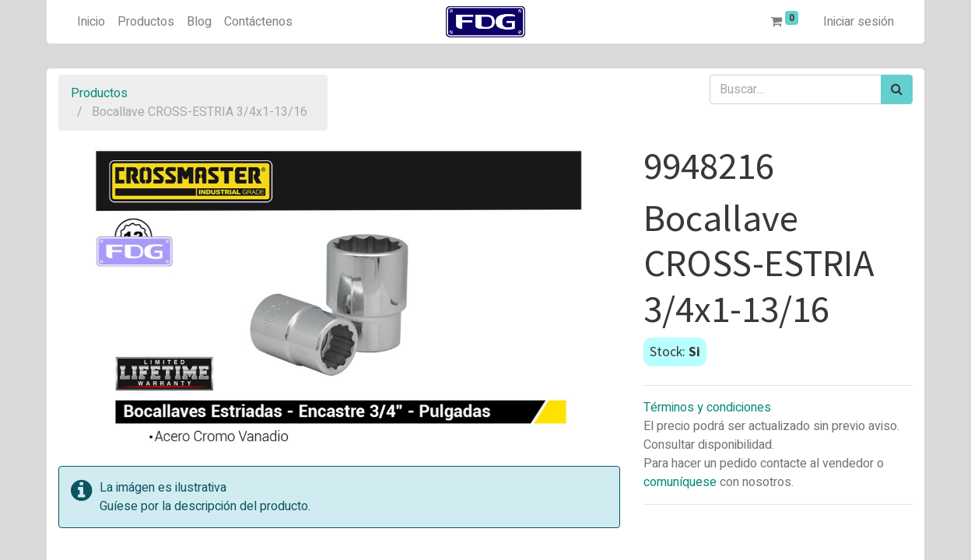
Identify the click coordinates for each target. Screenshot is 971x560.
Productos (99, 93)
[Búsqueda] (897, 89)
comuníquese (680, 482)
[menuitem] (91, 22)
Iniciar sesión (859, 22)
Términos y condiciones (707, 408)
